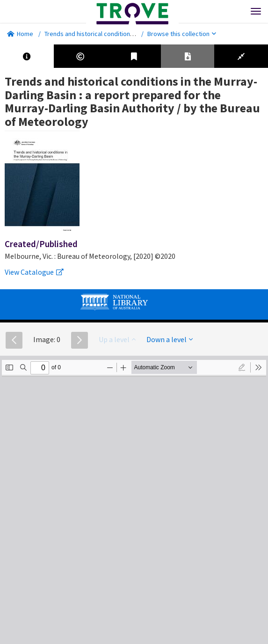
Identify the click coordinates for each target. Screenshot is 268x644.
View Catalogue (34, 272)
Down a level (170, 339)
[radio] (242, 367)
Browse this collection (182, 34)
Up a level (117, 339)
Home (20, 34)
